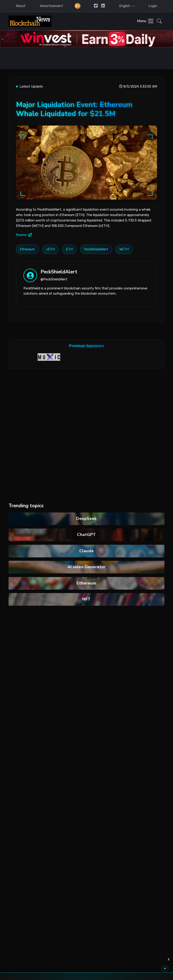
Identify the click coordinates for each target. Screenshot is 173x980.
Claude (86, 551)
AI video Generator (87, 567)
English (125, 6)
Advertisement (51, 6)
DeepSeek (87, 519)
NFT (87, 599)
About (21, 6)
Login (153, 6)
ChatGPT (87, 535)
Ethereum (87, 583)
